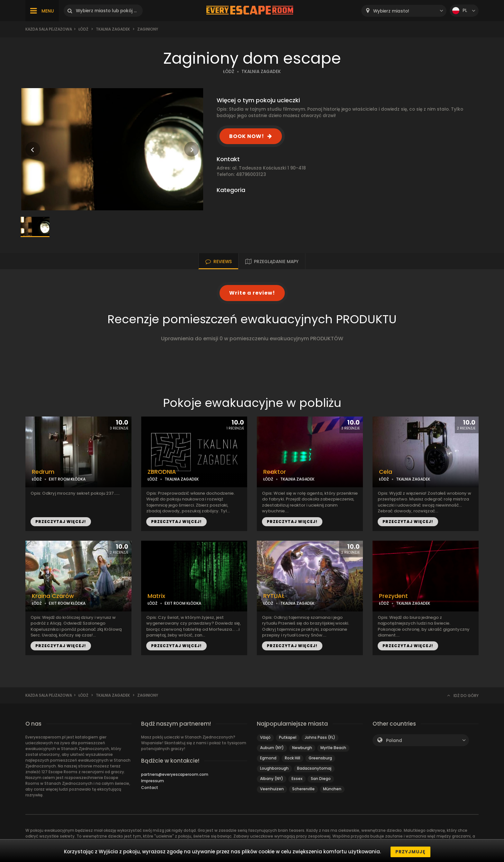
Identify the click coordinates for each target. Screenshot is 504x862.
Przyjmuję (410, 852)
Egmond (268, 758)
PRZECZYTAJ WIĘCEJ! (61, 522)
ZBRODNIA (162, 472)
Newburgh (302, 748)
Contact (150, 788)
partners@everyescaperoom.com (175, 774)
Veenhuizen (272, 789)
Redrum (43, 472)
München (332, 789)
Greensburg (320, 758)
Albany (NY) (272, 779)
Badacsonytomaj (314, 768)
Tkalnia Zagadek (113, 29)
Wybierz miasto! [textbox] (391, 11)
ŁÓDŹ (229, 72)
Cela (386, 472)
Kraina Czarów (53, 596)
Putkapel (288, 737)
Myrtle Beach (333, 748)
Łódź (83, 29)
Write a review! (252, 293)
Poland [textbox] (394, 741)
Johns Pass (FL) (320, 737)
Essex (297, 779)
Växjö (265, 737)
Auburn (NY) (272, 748)
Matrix (156, 596)
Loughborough (274, 768)
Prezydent (393, 596)
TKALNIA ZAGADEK (261, 72)
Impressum (153, 781)
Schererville (303, 789)
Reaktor (275, 472)
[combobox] (404, 11)
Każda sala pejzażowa (49, 29)
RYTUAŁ (274, 596)
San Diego (321, 779)
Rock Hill (292, 758)
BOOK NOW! (247, 136)
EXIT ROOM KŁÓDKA (67, 479)
